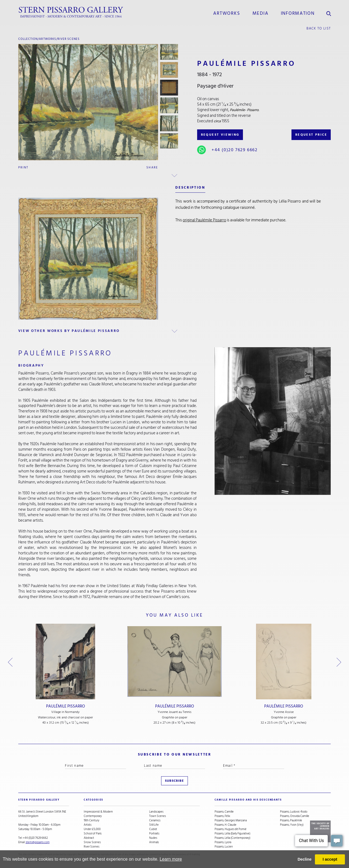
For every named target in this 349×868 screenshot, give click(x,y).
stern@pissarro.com (38, 842)
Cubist (153, 829)
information (298, 13)
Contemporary (93, 816)
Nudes (153, 838)
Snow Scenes (92, 842)
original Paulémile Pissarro (204, 220)
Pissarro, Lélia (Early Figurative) (232, 834)
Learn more (171, 859)
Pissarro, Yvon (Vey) (292, 825)
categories (94, 800)
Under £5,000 (92, 829)
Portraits (154, 834)
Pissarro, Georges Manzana (231, 821)
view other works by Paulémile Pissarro (69, 331)
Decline (304, 859)
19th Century (91, 821)
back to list (319, 28)
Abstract (89, 838)
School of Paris (93, 834)
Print (23, 167)
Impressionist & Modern (98, 812)
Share (152, 167)
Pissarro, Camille (224, 812)
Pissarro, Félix (222, 816)
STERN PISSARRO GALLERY (39, 800)
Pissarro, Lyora (223, 842)
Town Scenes (157, 816)
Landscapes (156, 812)
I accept (330, 859)
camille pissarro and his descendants (248, 800)
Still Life (154, 825)
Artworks (227, 13)
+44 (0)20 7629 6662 (234, 150)
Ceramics (155, 821)
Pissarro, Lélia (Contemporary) (232, 838)
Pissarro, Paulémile (291, 821)
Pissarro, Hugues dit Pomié (231, 829)
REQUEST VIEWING (220, 135)
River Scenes (69, 39)
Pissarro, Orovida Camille (295, 816)
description (190, 188)
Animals (154, 842)
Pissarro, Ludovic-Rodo (294, 812)
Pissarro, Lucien (224, 847)
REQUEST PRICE (311, 135)
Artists (88, 825)
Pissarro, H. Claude (225, 825)
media (261, 13)
